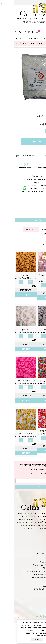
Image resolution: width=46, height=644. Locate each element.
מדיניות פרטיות (38, 551)
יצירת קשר (40, 545)
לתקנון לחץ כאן (37, 234)
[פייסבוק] (15, 32)
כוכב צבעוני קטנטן (34, 381)
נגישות (42, 548)
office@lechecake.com (20, 571)
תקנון (42, 538)
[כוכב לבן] (12, 326)
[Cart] (23, 32)
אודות (42, 541)
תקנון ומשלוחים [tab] (36, 229)
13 (21, 286)
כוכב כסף (34, 329)
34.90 (32, 125)
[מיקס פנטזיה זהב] (12, 430)
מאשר (23, 639)
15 (43, 289)
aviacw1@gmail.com (26, 574)
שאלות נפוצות (39, 557)
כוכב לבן (12, 329)
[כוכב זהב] (12, 271)
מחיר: (40, 125)
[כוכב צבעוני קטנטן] (34, 377)
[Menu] (44, 32)
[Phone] (6, 32)
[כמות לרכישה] (37, 131)
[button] (34, 298)
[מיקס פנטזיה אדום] (34, 427)
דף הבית (41, 535)
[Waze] (10, 32)
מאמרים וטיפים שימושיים (34, 554)
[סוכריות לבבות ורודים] (12, 377)
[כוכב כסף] (34, 326)
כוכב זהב (12, 275)
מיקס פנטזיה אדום (34, 431)
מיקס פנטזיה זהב (12, 433)
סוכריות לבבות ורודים (12, 381)
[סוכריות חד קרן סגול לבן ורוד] (34, 271)
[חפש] (2, 32)
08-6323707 (19, 185)
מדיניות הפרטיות (22, 473)
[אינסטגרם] (19, 32)
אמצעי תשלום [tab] (17, 229)
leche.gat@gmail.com (26, 578)
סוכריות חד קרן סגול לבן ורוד (34, 277)
